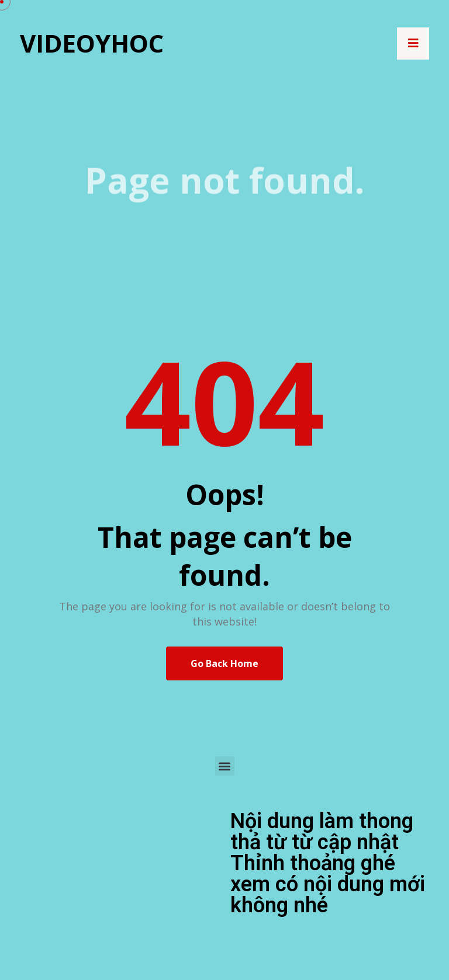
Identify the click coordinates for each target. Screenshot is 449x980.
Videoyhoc (92, 43)
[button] (225, 766)
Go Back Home (224, 663)
